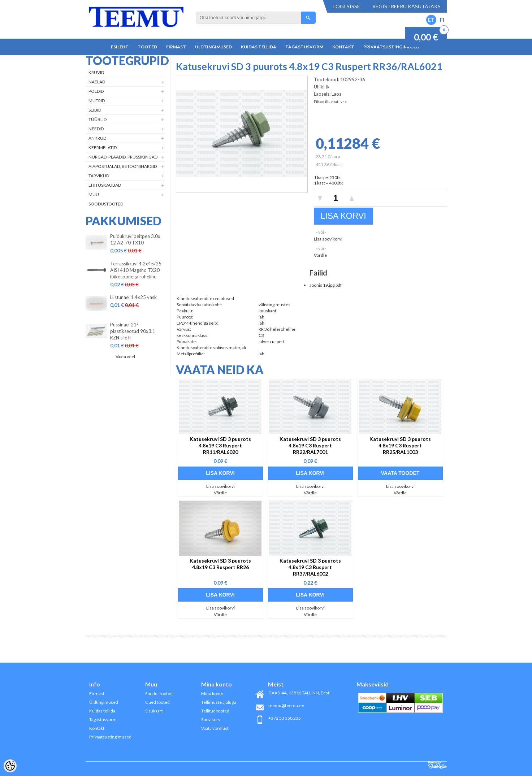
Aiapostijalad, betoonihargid (123, 166)
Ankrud (97, 138)
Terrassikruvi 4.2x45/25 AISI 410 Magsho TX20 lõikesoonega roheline (136, 270)
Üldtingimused (213, 47)
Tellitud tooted (215, 711)
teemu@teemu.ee (286, 705)
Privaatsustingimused (391, 47)
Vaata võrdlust (215, 728)
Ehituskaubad (105, 185)
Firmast (176, 47)
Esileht (120, 47)
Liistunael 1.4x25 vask (133, 297)
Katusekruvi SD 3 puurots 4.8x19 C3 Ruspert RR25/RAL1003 (400, 445)
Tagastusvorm (304, 47)
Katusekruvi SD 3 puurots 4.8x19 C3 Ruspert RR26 (220, 564)
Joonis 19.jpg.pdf (326, 285)
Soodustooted (106, 204)
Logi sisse (347, 6)
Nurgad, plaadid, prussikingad (123, 157)
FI (442, 20)
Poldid (96, 91)
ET (431, 20)
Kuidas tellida (259, 47)
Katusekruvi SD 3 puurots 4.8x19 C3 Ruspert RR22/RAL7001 (310, 445)
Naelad (97, 82)
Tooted (147, 47)
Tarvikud (99, 176)
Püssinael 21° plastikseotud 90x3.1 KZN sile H (133, 331)
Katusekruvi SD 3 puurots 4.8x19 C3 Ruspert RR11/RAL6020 (220, 445)
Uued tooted (157, 702)
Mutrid (97, 101)
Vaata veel (125, 357)
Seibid (95, 110)
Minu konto (212, 693)
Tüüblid (98, 119)
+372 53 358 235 (285, 718)
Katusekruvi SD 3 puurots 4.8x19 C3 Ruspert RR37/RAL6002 (310, 567)
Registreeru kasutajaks (406, 6)
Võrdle (320, 255)
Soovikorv (211, 719)
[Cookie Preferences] (10, 766)
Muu (94, 194)
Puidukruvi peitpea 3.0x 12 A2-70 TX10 (135, 239)
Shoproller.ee (438, 765)
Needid (96, 129)
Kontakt (343, 47)
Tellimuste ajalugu (219, 702)
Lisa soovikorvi (328, 239)
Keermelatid (103, 148)
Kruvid (96, 72)
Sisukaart (154, 711)
